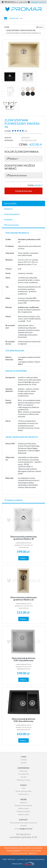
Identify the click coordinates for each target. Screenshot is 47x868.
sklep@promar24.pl (38, 2)
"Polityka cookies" (29, 851)
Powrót (40, 27)
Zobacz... (23, 558)
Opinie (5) (8, 209)
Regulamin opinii (24, 814)
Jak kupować (24, 771)
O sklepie (24, 760)
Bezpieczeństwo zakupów (24, 805)
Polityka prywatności (24, 811)
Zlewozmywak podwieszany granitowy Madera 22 (23, 598)
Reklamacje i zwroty (24, 780)
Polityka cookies (24, 808)
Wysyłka (24, 777)
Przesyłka (8, 219)
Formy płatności (24, 774)
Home (7, 27)
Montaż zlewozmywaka (23, 791)
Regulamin (23, 802)
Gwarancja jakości (12, 214)
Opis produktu (10, 203)
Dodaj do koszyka (24, 191)
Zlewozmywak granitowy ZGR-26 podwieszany (23, 720)
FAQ (24, 788)
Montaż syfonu (24, 794)
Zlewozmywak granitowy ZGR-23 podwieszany (23, 659)
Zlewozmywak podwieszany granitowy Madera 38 (23, 538)
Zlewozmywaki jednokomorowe (21, 30)
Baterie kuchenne (17, 175)
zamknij (33, 853)
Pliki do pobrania (11, 225)
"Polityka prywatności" (19, 853)
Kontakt (24, 763)
